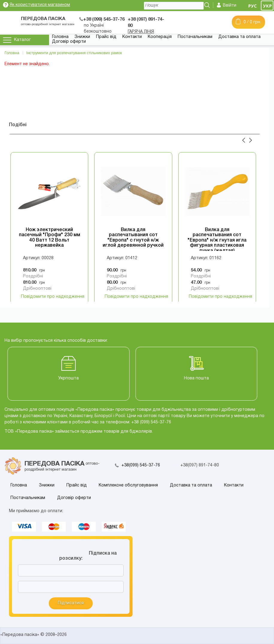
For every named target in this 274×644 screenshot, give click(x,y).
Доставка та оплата (239, 37)
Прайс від (106, 37)
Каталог (22, 40)
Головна (60, 37)
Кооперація (160, 37)
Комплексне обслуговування (128, 485)
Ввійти (230, 6)
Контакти (132, 37)
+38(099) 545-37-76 (141, 465)
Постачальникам (195, 37)
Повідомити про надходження (53, 297)
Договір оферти (69, 42)
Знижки (82, 37)
